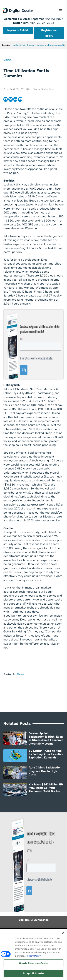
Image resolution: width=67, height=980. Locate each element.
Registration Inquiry (49, 33)
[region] (33, 954)
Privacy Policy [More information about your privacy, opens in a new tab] (33, 956)
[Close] (63, 933)
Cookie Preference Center (33, 963)
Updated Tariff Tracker (23, 45)
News (8, 60)
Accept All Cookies (33, 973)
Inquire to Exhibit (18, 30)
